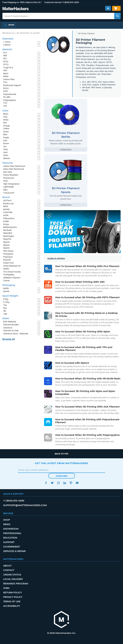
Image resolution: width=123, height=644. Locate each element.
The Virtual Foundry (12, 272)
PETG (6, 62)
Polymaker (8, 257)
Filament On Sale (11, 331)
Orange (6, 126)
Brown (6, 143)
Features (8, 163)
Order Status (12, 575)
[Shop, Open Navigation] (9, 25)
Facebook (46, 483)
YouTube (77, 483)
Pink (5, 141)
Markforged (8, 236)
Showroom (11, 529)
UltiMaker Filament (12, 278)
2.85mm (7, 45)
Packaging (9, 285)
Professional (12, 533)
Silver (6, 155)
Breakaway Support (12, 85)
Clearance (8, 328)
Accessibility (12, 606)
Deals (6, 318)
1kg (5, 305)
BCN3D (6, 209)
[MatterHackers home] (16, 9)
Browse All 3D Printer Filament (21, 33)
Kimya (6, 224)
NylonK (6, 245)
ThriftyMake (9, 275)
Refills (6, 288)
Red (5, 123)
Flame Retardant (11, 175)
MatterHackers (10, 227)
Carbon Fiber (9, 79)
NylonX (6, 248)
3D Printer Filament (86, 34)
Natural (6, 158)
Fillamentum (9, 218)
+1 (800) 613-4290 (70, 2)
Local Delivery (13, 579)
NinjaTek (7, 239)
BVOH (6, 88)
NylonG (6, 242)
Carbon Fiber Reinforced (14, 166)
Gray (5, 117)
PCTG (6, 64)
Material (7, 49)
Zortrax (6, 281)
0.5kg (6, 299)
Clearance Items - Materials (16, 334)
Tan (5, 146)
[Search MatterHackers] (117, 16)
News (7, 524)
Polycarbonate (10, 94)
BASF (6, 206)
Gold (5, 152)
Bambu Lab (8, 204)
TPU (5, 103)
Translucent (9, 193)
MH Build (7, 230)
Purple (6, 138)
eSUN (6, 215)
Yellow (6, 129)
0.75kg (6, 302)
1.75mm (7, 42)
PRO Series (8, 251)
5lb (5, 311)
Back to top (62, 454)
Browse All (9, 339)
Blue (5, 134)
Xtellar (6, 269)
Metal (6, 76)
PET (5, 59)
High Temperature (11, 184)
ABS (5, 56)
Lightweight (8, 187)
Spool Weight (10, 296)
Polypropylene (10, 100)
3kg (5, 308)
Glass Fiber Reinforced (14, 169)
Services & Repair (14, 551)
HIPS (6, 91)
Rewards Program (16, 584)
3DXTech (7, 200)
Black (6, 114)
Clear (6, 149)
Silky (5, 190)
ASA (5, 70)
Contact (9, 570)
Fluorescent (9, 178)
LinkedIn (65, 483)
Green (6, 132)
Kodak (6, 221)
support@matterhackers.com (25, 505)
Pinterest (71, 483)
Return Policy (12, 593)
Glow (6, 181)
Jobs (6, 588)
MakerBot (8, 233)
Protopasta (8, 254)
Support (9, 542)
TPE (5, 106)
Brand (6, 197)
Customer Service (53, 2)
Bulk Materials (10, 322)
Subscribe (62, 476)
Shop (7, 520)
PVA (5, 82)
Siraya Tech (8, 263)
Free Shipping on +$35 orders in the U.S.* (22, 2)
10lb (5, 314)
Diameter (8, 39)
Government (12, 547)
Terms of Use (12, 601)
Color (5, 111)
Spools (6, 291)
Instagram (58, 483)
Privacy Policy (13, 597)
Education (10, 538)
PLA (5, 53)
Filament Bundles (11, 325)
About (7, 566)
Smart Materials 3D (12, 266)
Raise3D (7, 260)
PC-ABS (7, 97)
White (6, 120)
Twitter (52, 483)
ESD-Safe (8, 172)
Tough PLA (8, 68)
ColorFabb (8, 212)
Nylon (6, 73)
